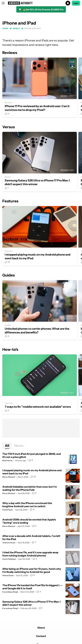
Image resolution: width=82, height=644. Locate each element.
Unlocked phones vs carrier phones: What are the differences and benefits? (40, 310)
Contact (41, 636)
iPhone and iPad (33, 28)
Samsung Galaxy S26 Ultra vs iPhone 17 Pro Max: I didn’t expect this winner (40, 162)
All (7, 446)
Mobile (16, 28)
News (19, 446)
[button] (41, 3)
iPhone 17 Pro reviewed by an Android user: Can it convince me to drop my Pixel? (40, 87)
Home (5, 28)
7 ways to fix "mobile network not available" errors (40, 384)
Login (76, 3)
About (41, 628)
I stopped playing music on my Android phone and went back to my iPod (40, 236)
